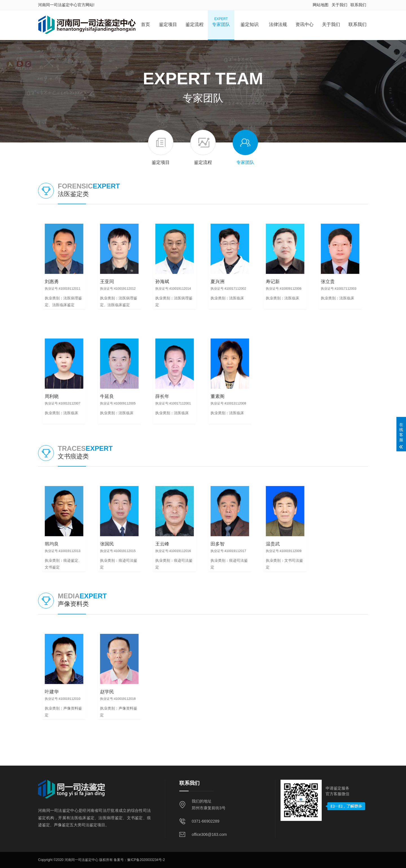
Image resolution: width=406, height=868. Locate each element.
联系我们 (358, 5)
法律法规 (278, 22)
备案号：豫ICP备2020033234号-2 (139, 860)
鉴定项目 (168, 22)
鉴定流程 (195, 22)
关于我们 (339, 5)
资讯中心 (304, 22)
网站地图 (321, 5)
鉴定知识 (250, 22)
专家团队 (221, 22)
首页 (145, 22)
